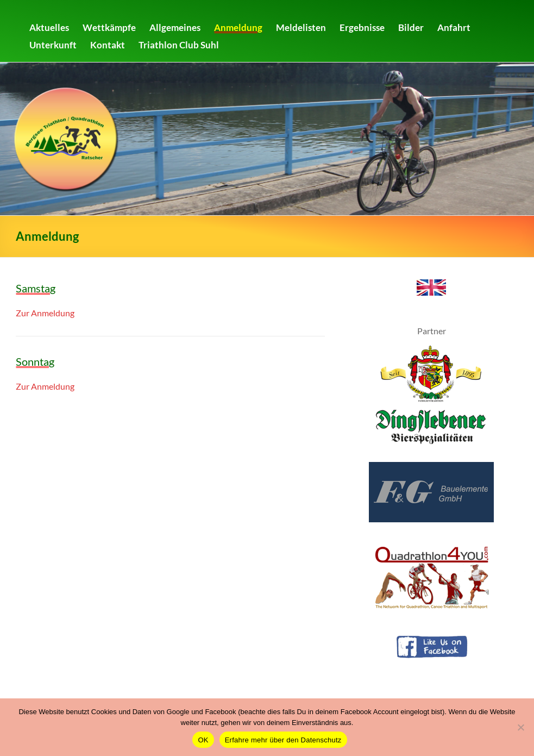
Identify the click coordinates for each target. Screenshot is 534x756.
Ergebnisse (362, 27)
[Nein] (520, 727)
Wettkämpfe (109, 27)
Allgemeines (175, 27)
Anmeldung (238, 27)
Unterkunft (53, 45)
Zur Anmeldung (45, 313)
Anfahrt (454, 27)
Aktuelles (49, 27)
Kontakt (108, 45)
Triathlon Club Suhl (179, 45)
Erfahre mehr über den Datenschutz (283, 740)
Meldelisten (301, 27)
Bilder (411, 27)
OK (203, 740)
